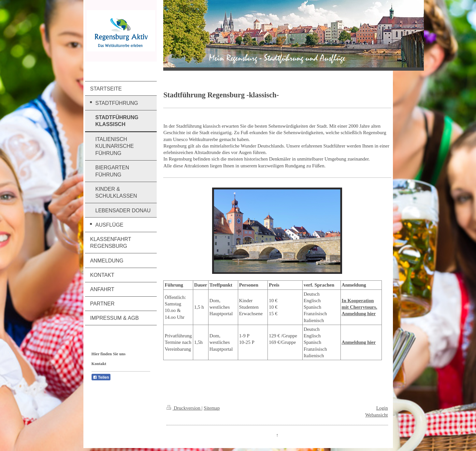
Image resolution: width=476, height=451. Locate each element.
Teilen (101, 377)
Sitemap (212, 408)
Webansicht (377, 415)
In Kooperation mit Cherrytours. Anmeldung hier (360, 307)
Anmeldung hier (359, 342)
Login (382, 408)
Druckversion (184, 408)
